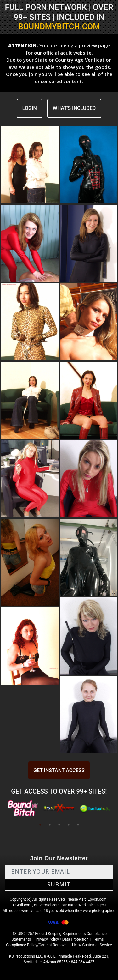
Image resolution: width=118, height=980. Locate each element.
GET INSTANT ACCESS (59, 770)
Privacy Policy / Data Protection (62, 939)
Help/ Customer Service (92, 945)
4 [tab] (69, 825)
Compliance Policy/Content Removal (37, 945)
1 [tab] (40, 825)
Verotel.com (50, 905)
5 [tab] (78, 825)
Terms (98, 939)
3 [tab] (59, 825)
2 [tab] (50, 825)
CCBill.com (22, 905)
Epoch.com (97, 899)
